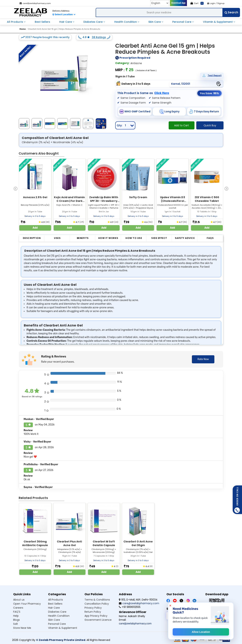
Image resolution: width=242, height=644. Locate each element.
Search (231, 12)
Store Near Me (22, 628)
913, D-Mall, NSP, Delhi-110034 (138, 600)
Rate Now (203, 359)
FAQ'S (17, 612)
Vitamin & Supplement (218, 22)
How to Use (134, 238)
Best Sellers (42, 22)
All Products (15, 22)
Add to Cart (182, 125)
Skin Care (155, 22)
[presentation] (16, 188)
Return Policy (93, 612)
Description (32, 238)
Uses (57, 238)
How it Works (108, 238)
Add (35, 228)
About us (19, 600)
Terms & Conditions (97, 600)
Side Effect (159, 238)
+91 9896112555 (130, 607)
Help (16, 616)
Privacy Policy (93, 608)
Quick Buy (210, 125)
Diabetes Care (93, 22)
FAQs (210, 238)
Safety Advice (185, 238)
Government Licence (98, 620)
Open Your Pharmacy (27, 604)
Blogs (16, 620)
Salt (16, 624)
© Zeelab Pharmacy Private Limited (61, 640)
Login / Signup (216, 3)
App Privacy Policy (96, 616)
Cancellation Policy (97, 604)
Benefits (83, 238)
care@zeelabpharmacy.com (35, 3)
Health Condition (126, 22)
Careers (18, 608)
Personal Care (182, 22)
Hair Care (66, 22)
